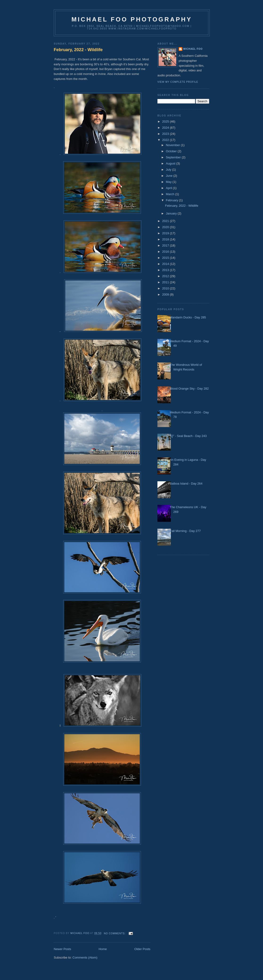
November (173, 145)
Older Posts (142, 949)
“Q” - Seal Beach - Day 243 (188, 436)
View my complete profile (178, 82)
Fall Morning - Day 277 (185, 531)
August (171, 163)
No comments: (115, 933)
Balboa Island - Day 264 (186, 484)
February (173, 200)
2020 (166, 227)
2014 (166, 264)
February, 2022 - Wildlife (78, 50)
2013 (166, 270)
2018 (166, 239)
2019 (166, 233)
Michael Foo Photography (132, 19)
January (172, 213)
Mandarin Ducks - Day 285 (188, 317)
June (170, 176)
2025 (166, 121)
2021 (166, 221)
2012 (166, 276)
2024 (166, 128)
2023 (166, 134)
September (174, 157)
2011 (166, 282)
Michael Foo (193, 49)
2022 (166, 140)
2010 (166, 288)
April (169, 188)
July (169, 170)
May (169, 182)
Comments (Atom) (85, 957)
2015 (166, 258)
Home (103, 949)
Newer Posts (62, 949)
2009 (166, 294)
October (172, 151)
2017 (166, 245)
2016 (166, 252)
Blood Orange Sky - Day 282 (189, 389)
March (171, 194)
